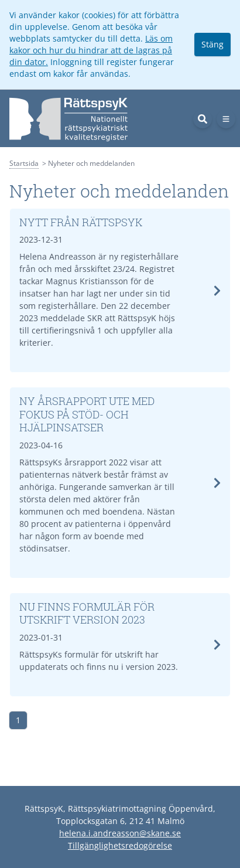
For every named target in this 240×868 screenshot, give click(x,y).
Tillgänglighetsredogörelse (120, 845)
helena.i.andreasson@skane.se (120, 833)
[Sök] (203, 119)
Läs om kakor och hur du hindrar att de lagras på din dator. (91, 50)
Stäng (212, 44)
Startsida (24, 163)
